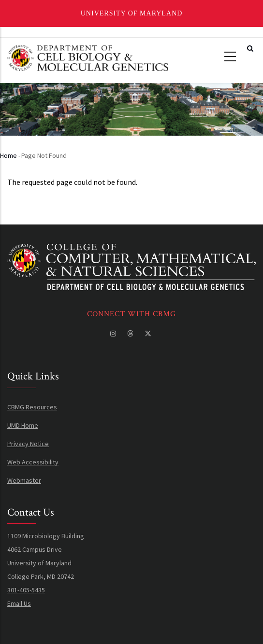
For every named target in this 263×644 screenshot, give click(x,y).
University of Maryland (132, 13)
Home (8, 155)
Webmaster (24, 480)
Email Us (19, 603)
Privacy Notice (28, 444)
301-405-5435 (26, 590)
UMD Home (23, 425)
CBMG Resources (32, 407)
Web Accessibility (33, 462)
